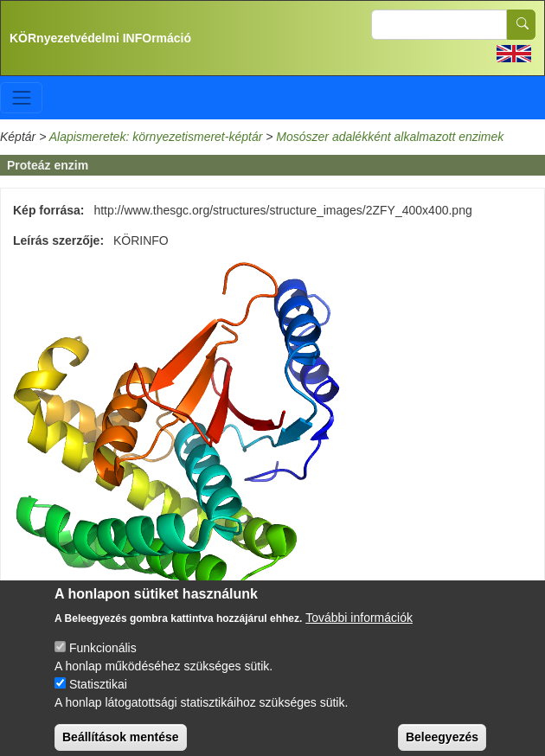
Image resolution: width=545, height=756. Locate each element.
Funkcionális (103, 656)
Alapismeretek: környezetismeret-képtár (156, 137)
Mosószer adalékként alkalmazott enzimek (390, 137)
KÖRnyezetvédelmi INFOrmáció (100, 38)
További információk (359, 625)
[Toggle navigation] (21, 97)
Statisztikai (98, 692)
